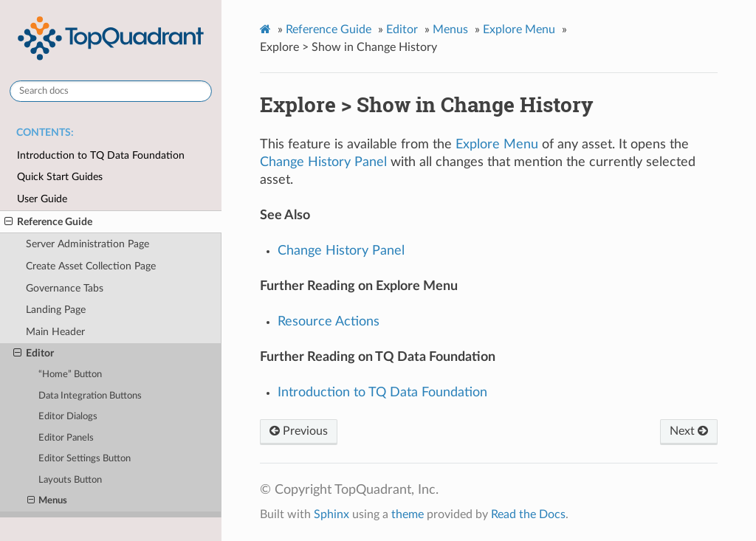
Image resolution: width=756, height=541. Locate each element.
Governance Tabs (65, 288)
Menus (48, 501)
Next (689, 431)
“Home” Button (70, 375)
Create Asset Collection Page (91, 266)
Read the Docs (528, 514)
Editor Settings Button (85, 459)
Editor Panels (66, 438)
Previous (299, 431)
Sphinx (331, 514)
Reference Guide (48, 222)
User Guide (42, 199)
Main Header (55, 332)
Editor (34, 354)
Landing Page (56, 310)
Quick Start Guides (60, 177)
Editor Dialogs (68, 417)
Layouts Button (70, 480)
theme (408, 514)
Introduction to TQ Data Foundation (101, 155)
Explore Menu (519, 30)
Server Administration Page (87, 244)
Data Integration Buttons (90, 396)
